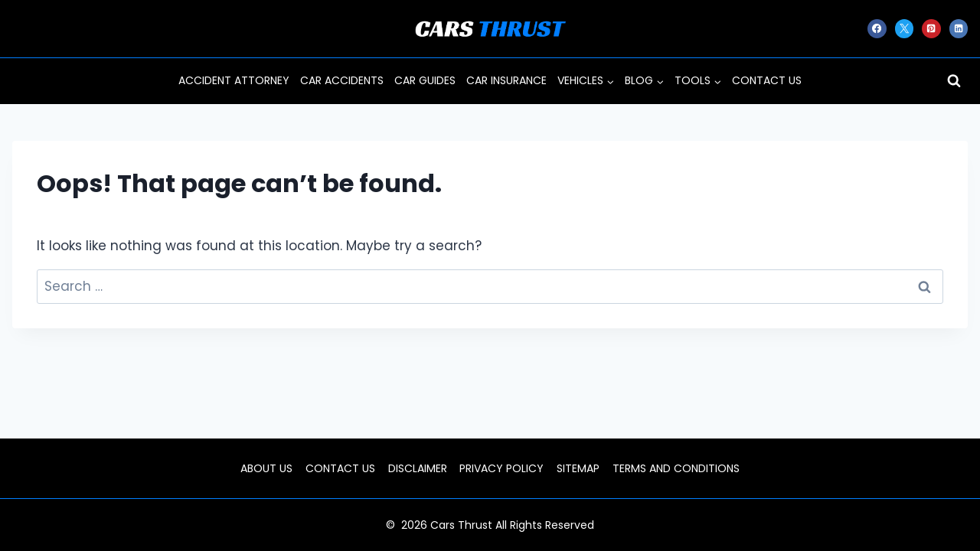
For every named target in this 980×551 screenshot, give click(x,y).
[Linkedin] (959, 28)
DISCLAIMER (418, 468)
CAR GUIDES (425, 80)
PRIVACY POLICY (501, 468)
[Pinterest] (931, 28)
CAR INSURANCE (506, 80)
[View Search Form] (954, 81)
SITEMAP (578, 468)
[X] (904, 28)
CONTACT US (767, 80)
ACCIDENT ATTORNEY (234, 80)
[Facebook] (877, 28)
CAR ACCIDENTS (342, 80)
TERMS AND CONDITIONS (676, 468)
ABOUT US (266, 468)
